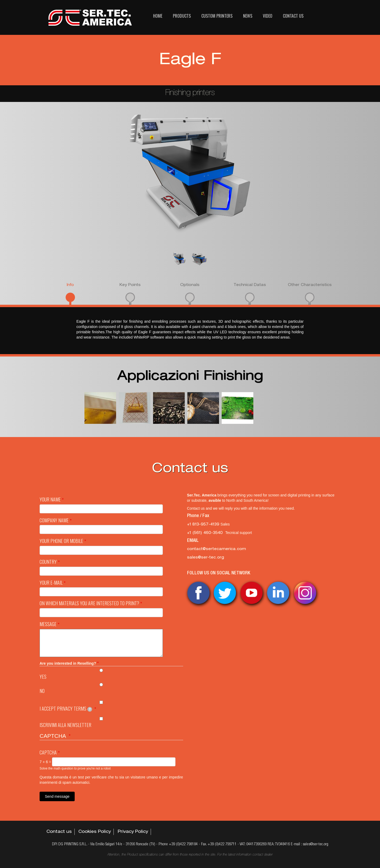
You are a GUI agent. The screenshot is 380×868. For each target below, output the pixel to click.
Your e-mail (51, 583)
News (248, 16)
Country (48, 562)
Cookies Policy (95, 832)
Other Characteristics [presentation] (310, 285)
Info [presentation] (70, 285)
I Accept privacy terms (66, 709)
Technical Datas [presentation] (250, 285)
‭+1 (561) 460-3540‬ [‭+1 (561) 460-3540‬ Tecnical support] (206, 533)
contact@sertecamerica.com (217, 549)
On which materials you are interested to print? (89, 603)
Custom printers (217, 16)
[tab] (70, 294)
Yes (43, 677)
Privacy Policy (133, 832)
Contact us (293, 16)
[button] (100, 408)
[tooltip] (90, 709)
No (42, 691)
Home (158, 16)
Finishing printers (190, 93)
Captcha (48, 752)
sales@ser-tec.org (206, 558)
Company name (54, 520)
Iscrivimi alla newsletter (65, 725)
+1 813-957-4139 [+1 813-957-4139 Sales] (204, 525)
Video (268, 16)
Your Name (50, 499)
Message (48, 624)
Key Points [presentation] (130, 285)
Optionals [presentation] (190, 285)
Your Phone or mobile (61, 541)
